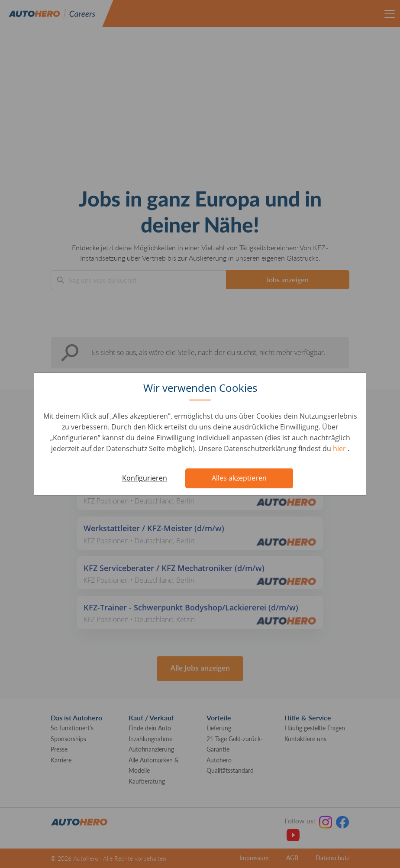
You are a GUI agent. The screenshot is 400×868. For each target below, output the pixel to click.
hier (340, 449)
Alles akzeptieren (239, 478)
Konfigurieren (145, 478)
